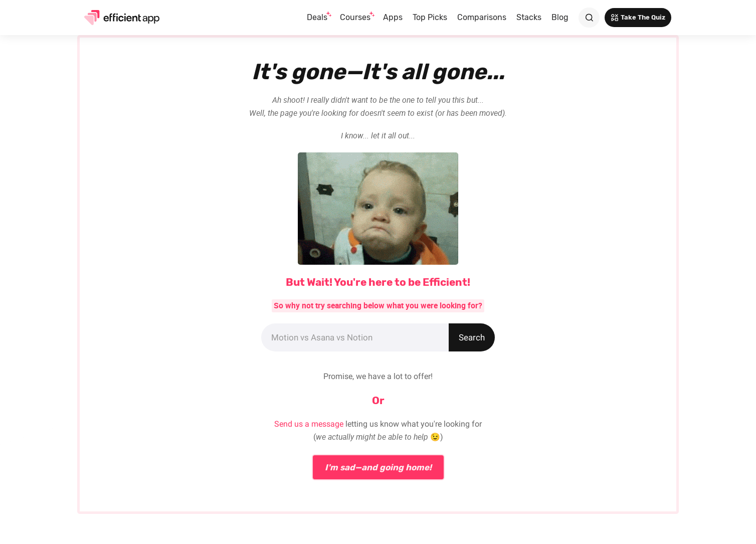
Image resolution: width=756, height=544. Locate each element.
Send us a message (309, 424)
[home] (118, 18)
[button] (318, 18)
